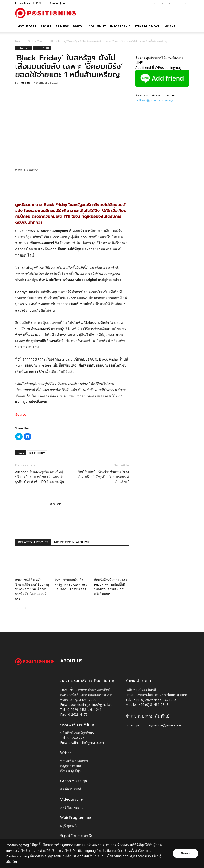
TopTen (25, 83)
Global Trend (37, 41)
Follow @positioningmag (154, 100)
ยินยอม (186, 853)
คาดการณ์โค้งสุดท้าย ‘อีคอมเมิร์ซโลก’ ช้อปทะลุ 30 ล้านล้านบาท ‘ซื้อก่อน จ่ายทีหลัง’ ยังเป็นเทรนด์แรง (32, 589)
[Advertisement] (72, 185)
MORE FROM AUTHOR (72, 542)
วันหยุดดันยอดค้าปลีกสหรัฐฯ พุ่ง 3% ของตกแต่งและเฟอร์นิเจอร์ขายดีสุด (71, 585)
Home (19, 41)
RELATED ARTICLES (33, 542)
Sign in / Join (57, 3)
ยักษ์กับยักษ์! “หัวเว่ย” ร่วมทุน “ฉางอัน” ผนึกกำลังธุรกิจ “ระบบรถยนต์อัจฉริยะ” (103, 477)
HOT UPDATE (27, 26)
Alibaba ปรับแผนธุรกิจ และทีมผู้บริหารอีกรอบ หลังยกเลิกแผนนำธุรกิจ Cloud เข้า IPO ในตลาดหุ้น (40, 477)
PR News (62, 26)
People (46, 26)
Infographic (120, 26)
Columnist (97, 26)
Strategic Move (147, 26)
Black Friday (37, 453)
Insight (170, 26)
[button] (183, 27)
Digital (79, 26)
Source (21, 414)
